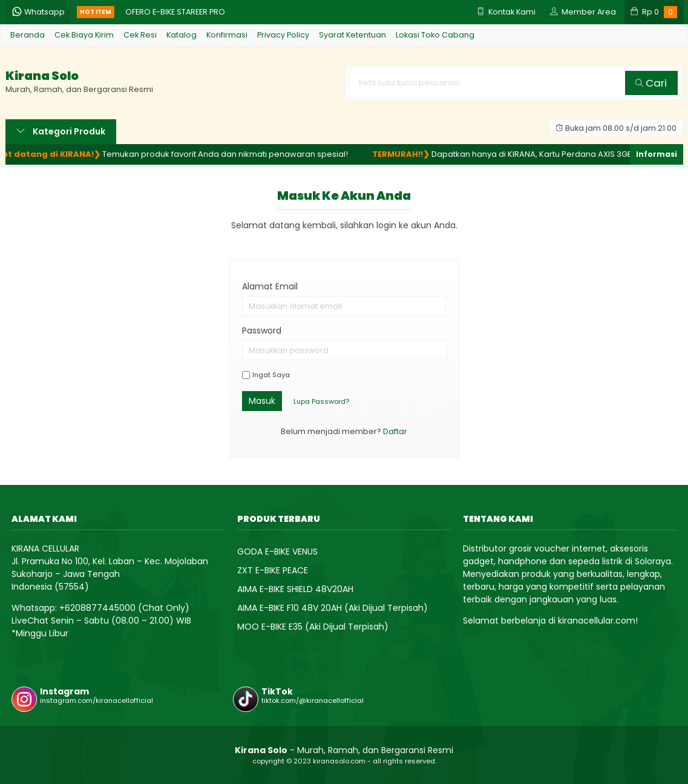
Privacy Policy (283, 35)
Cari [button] (651, 83)
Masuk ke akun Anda (344, 196)
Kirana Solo (42, 76)
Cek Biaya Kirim (84, 35)
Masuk (262, 401)
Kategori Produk (61, 131)
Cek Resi (140, 35)
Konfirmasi (227, 35)
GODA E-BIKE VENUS (277, 552)
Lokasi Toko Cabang (435, 35)
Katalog (182, 35)
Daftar (395, 431)
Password (262, 331)
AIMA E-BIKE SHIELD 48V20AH (295, 589)
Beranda (28, 35)
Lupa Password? (321, 401)
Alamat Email (270, 286)
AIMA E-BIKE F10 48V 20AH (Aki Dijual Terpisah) (333, 608)
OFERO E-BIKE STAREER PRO (175, 12)
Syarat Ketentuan (352, 35)
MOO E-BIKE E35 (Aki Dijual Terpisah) (313, 627)
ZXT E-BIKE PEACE (273, 570)
